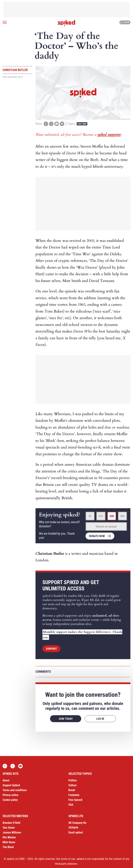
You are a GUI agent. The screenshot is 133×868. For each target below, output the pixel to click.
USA (71, 805)
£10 (101, 516)
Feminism (74, 795)
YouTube (20, 766)
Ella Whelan (9, 837)
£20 (112, 516)
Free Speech (75, 800)
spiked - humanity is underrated (66, 23)
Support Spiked (11, 785)
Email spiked (76, 832)
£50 (122, 516)
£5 (90, 516)
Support (51, 649)
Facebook (5, 766)
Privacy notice (10, 795)
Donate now (97, 536)
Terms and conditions (15, 790)
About (6, 780)
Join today (66, 719)
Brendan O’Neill (11, 823)
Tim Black (8, 847)
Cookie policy (10, 800)
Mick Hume (9, 842)
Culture (82, 124)
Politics (73, 780)
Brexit (72, 790)
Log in (124, 22)
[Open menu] (5, 22)
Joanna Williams (12, 832)
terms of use (68, 859)
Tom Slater (9, 828)
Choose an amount (106, 527)
